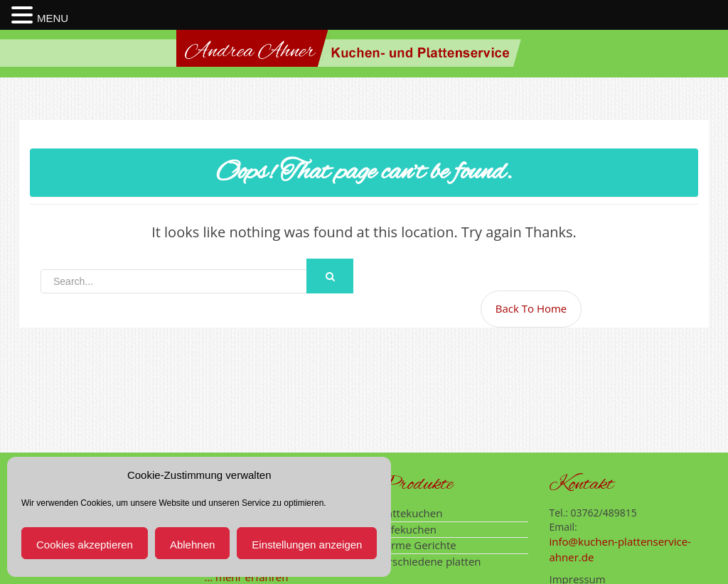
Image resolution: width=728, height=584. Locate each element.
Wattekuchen (409, 513)
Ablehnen (192, 545)
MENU (53, 18)
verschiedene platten (429, 561)
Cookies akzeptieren (85, 545)
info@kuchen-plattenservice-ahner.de (620, 549)
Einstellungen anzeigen (307, 545)
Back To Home (531, 308)
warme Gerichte (417, 545)
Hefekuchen (407, 529)
